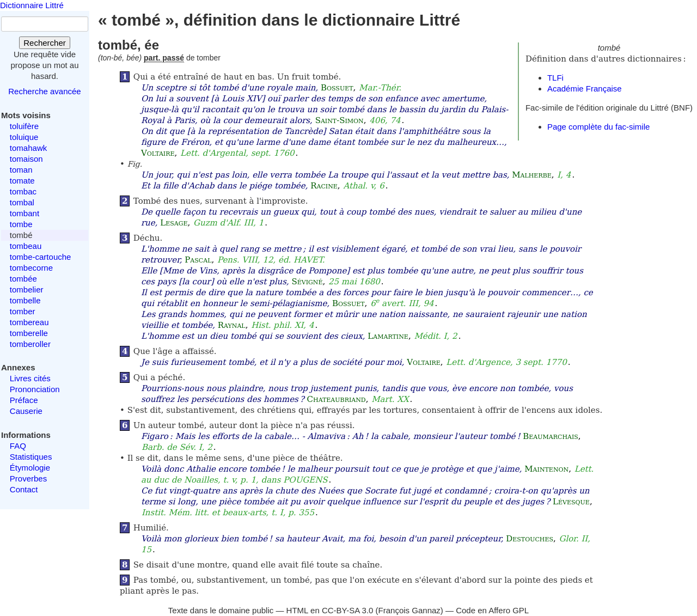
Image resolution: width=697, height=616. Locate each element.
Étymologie (30, 468)
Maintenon (546, 469)
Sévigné (307, 282)
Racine (324, 186)
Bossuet (337, 88)
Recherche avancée (44, 91)
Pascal (198, 260)
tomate (22, 181)
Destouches (530, 539)
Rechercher (45, 43)
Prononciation (35, 389)
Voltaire (158, 153)
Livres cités (30, 378)
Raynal (232, 325)
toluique (24, 137)
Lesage (174, 223)
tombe (21, 224)
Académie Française (585, 89)
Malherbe (532, 175)
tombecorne (31, 268)
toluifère (24, 126)
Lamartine (388, 336)
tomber (23, 311)
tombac (23, 191)
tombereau (29, 322)
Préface (24, 400)
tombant (25, 213)
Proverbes (28, 478)
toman (21, 170)
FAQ (18, 446)
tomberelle (29, 333)
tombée (23, 279)
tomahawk (28, 148)
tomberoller (30, 344)
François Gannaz (409, 610)
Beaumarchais (551, 436)
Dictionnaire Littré (32, 5)
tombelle (25, 300)
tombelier (27, 289)
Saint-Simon (340, 120)
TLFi (555, 78)
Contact (24, 489)
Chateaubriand (337, 399)
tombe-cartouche (41, 257)
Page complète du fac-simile (598, 127)
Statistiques (31, 457)
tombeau (26, 246)
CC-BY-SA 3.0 (348, 610)
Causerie (26, 411)
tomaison (26, 159)
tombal (22, 202)
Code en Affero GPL (492, 610)
